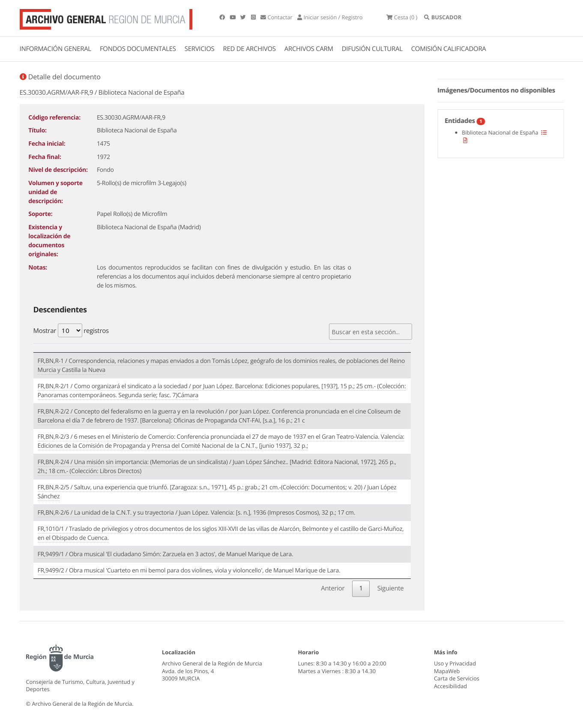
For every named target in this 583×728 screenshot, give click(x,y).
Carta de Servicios (457, 678)
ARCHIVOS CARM (309, 49)
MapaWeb (447, 671)
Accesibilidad (450, 686)
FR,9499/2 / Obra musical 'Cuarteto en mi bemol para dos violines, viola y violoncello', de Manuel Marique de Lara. (189, 571)
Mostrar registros (71, 330)
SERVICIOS (200, 49)
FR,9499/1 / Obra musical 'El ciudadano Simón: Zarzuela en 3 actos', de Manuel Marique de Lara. (166, 554)
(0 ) (402, 17)
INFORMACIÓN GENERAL (55, 49)
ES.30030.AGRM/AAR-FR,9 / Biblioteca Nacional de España (102, 93)
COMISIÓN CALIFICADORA (449, 49)
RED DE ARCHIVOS (250, 49)
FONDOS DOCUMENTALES (138, 49)
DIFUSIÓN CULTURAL (372, 49)
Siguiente (391, 588)
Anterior (333, 588)
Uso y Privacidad (455, 663)
